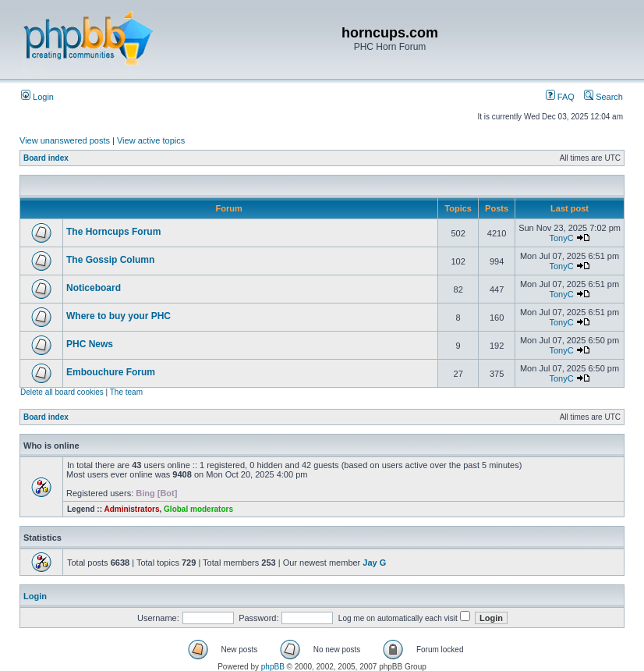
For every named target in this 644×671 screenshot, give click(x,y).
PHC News (90, 344)
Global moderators (198, 509)
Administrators (131, 509)
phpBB (273, 667)
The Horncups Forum (113, 232)
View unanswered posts (65, 140)
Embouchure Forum (111, 372)
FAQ (560, 97)
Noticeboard (94, 288)
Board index (46, 158)
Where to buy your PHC (119, 316)
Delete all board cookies (62, 392)
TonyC (561, 238)
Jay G (374, 563)
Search (603, 97)
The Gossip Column (110, 260)
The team (126, 392)
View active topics (151, 140)
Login (37, 97)
